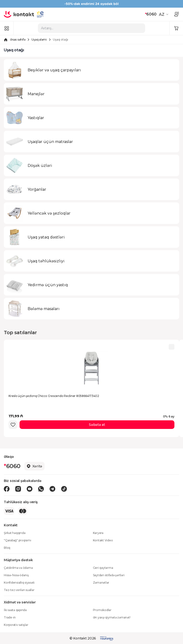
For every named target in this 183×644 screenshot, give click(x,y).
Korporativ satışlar (16, 625)
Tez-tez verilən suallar (19, 590)
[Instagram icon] (18, 489)
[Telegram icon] (52, 489)
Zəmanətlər (101, 583)
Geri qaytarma (103, 568)
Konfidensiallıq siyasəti (19, 583)
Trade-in (10, 617)
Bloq (7, 548)
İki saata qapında (15, 610)
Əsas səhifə (18, 40)
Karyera (98, 533)
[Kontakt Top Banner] (91, 4)
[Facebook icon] (7, 489)
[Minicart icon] (176, 28)
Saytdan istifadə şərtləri (109, 575)
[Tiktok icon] (64, 489)
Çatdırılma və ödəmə (18, 568)
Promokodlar (102, 610)
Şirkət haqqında (15, 533)
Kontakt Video (103, 540)
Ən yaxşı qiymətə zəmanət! (112, 617)
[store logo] (19, 14)
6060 (151, 14)
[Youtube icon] (30, 489)
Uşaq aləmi (39, 40)
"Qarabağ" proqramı (18, 540)
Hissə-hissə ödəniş (16, 575)
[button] (164, 14)
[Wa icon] (41, 489)
